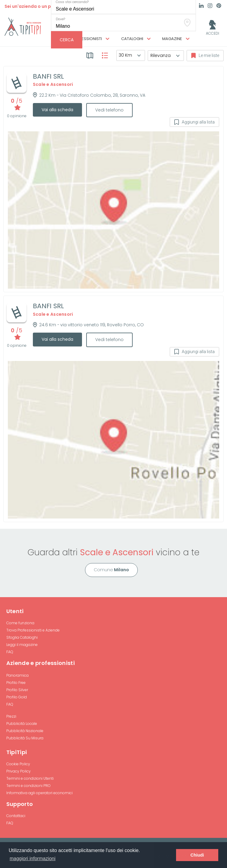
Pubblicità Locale (22, 724)
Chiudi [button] (197, 855)
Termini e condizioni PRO (28, 786)
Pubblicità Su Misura (25, 738)
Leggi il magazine (22, 645)
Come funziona (20, 623)
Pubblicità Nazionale (25, 731)
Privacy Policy (19, 771)
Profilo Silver (17, 690)
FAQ (10, 652)
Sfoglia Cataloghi (22, 637)
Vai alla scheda (57, 110)
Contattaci (16, 816)
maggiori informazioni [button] (33, 859)
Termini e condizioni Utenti (30, 778)
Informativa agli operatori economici (39, 793)
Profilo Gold (17, 697)
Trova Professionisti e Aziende (33, 630)
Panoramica (17, 675)
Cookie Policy (18, 764)
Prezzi (11, 716)
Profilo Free (16, 683)
